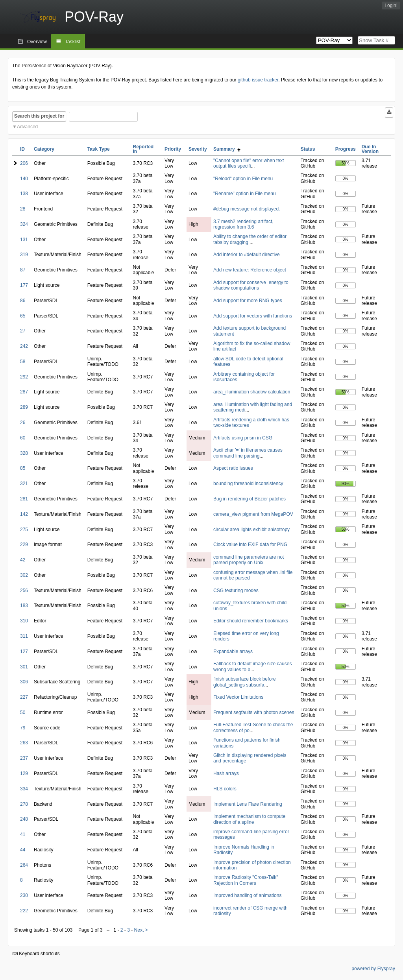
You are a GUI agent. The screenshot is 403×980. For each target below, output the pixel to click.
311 (24, 636)
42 (23, 560)
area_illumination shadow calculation (252, 392)
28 (23, 209)
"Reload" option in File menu (243, 179)
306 (24, 682)
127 (24, 651)
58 (23, 362)
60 (23, 438)
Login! (391, 6)
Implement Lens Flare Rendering (248, 804)
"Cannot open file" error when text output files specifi (249, 163)
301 (24, 667)
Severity (198, 149)
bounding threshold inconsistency (248, 484)
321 (24, 484)
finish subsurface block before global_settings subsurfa (245, 682)
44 (23, 850)
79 (23, 728)
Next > (141, 930)
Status (308, 149)
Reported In (143, 149)
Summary (227, 149)
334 (24, 789)
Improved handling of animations (247, 895)
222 (24, 911)
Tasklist (73, 42)
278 (24, 804)
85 (23, 468)
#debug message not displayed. (247, 209)
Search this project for (39, 116)
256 (24, 591)
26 (23, 423)
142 (24, 514)
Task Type (99, 149)
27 (23, 331)
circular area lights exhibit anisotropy (251, 530)
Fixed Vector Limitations (238, 697)
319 (24, 255)
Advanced (27, 127)
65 (23, 316)
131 (24, 240)
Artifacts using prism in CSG (243, 438)
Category (44, 149)
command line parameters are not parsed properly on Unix (249, 560)
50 (23, 712)
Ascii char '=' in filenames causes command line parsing (248, 453)
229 (24, 544)
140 (24, 179)
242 (24, 346)
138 (24, 194)
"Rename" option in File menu (245, 194)
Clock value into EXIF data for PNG (250, 544)
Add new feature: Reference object (250, 270)
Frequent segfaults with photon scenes (254, 712)
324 (24, 224)
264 (24, 865)
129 (24, 773)
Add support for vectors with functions (253, 316)
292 (24, 377)
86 (23, 301)
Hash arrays (226, 773)
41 (23, 834)
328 (24, 453)
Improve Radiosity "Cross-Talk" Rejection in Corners (246, 880)
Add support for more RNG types (248, 301)
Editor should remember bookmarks (251, 621)
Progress (346, 149)
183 (24, 605)
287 (24, 392)
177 (24, 285)
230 (24, 895)
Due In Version (370, 149)
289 (24, 407)
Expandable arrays (233, 651)
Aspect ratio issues (233, 468)
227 (24, 697)
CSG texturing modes (236, 591)
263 (24, 743)
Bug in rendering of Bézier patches (250, 499)
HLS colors (225, 789)
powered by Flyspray (373, 969)
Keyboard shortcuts (36, 954)
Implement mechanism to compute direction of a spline (249, 819)
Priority (173, 149)
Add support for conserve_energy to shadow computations (251, 285)
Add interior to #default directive (247, 255)
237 (24, 758)
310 (24, 621)
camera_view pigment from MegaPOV (253, 514)
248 (24, 819)
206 (24, 163)
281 (24, 499)
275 (24, 530)
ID (22, 149)
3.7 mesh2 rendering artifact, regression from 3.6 (243, 224)
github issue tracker (258, 80)
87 (23, 270)
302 (24, 575)
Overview (37, 42)
